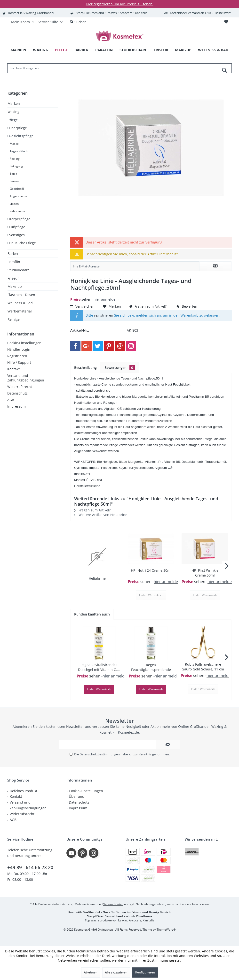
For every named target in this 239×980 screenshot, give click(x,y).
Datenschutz (17, 393)
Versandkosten (113, 904)
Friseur (13, 278)
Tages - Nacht (19, 151)
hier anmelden (106, 299)
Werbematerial (20, 311)
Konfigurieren (145, 972)
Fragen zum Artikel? (148, 306)
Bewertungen (120, 368)
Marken (14, 103)
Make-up (15, 286)
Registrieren (17, 356)
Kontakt (13, 369)
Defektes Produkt (24, 791)
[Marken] (18, 50)
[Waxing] (41, 50)
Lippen (14, 204)
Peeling (14, 159)
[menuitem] (226, 22)
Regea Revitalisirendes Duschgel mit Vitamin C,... (99, 667)
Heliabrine (97, 578)
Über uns (76, 796)
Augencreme (18, 196)
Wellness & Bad (20, 303)
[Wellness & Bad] (213, 50)
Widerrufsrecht (20, 387)
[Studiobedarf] (133, 50)
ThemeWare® (166, 930)
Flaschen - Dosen (21, 295)
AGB (11, 400)
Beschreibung (85, 368)
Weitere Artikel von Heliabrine (101, 515)
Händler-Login (19, 349)
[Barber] (81, 50)
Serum (14, 181)
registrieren (104, 315)
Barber (13, 254)
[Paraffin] (104, 50)
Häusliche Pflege (22, 243)
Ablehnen (91, 972)
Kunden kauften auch (92, 614)
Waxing (13, 112)
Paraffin (14, 262)
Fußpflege (17, 227)
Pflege (13, 120)
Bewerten (187, 306)
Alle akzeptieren (116, 972)
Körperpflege (19, 219)
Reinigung (16, 166)
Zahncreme (17, 211)
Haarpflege (18, 128)
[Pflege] (61, 50)
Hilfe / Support (19, 362)
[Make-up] (183, 50)
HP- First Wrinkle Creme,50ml (205, 573)
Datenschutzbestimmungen (100, 754)
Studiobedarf (18, 270)
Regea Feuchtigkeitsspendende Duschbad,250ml (151, 667)
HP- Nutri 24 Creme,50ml (151, 570)
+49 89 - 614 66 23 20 (30, 867)
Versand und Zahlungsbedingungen (26, 378)
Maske (14, 144)
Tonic (13, 174)
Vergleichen (82, 306)
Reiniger (14, 319)
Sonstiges (16, 235)
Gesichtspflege (21, 136)
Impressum (16, 406)
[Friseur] (161, 50)
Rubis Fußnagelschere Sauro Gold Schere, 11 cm (203, 667)
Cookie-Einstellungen (24, 343)
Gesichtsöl (16, 189)
